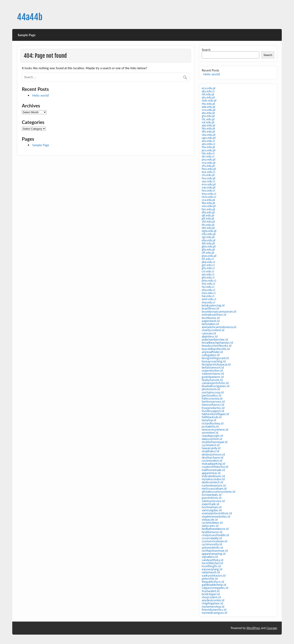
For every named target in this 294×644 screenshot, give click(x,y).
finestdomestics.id (214, 609)
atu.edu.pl (208, 113)
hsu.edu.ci (208, 190)
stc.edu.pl (208, 119)
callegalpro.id (211, 355)
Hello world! (41, 95)
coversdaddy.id (212, 538)
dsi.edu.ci (208, 156)
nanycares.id (210, 526)
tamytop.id (209, 420)
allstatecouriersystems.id (218, 491)
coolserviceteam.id (214, 541)
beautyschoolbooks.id (217, 345)
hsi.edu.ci (208, 287)
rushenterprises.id (214, 485)
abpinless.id (210, 336)
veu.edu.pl (209, 206)
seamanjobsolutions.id (217, 513)
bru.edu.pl (208, 209)
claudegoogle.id (212, 436)
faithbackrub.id (212, 417)
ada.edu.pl (208, 107)
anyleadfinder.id (212, 352)
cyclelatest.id (210, 445)
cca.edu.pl (208, 200)
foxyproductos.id (213, 408)
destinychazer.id (212, 457)
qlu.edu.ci (208, 91)
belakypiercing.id (213, 305)
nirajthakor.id (210, 451)
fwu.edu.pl (209, 169)
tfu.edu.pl (208, 225)
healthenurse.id (212, 532)
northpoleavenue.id (215, 550)
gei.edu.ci (208, 265)
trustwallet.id (210, 591)
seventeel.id (210, 432)
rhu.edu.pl (208, 104)
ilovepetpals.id (212, 495)
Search (206, 50)
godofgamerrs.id (213, 377)
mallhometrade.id (213, 470)
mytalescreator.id (213, 479)
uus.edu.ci (208, 181)
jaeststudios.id (211, 395)
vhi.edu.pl (208, 221)
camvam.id (209, 333)
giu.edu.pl (208, 116)
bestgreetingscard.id (215, 358)
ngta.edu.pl (209, 231)
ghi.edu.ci (208, 277)
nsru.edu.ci (209, 197)
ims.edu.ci (208, 283)
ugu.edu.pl (209, 138)
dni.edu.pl (208, 228)
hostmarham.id (212, 507)
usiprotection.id (212, 370)
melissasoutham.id (214, 488)
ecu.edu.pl (209, 88)
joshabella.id (210, 426)
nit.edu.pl (208, 94)
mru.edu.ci (209, 293)
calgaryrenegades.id (215, 588)
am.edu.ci (208, 274)
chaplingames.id (212, 603)
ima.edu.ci (208, 302)
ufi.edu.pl (208, 252)
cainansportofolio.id (215, 383)
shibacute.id (210, 519)
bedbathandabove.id (215, 529)
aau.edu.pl (208, 125)
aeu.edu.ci (208, 144)
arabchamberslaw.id (215, 339)
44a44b (30, 17)
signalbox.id (210, 557)
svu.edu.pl (209, 163)
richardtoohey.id (213, 423)
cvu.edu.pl (209, 110)
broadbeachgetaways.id (217, 342)
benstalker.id (210, 324)
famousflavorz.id (213, 404)
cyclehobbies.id (212, 523)
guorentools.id (212, 498)
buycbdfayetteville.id (216, 349)
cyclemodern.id (212, 460)
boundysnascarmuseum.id (219, 311)
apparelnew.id (211, 473)
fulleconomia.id (212, 398)
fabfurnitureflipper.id (215, 414)
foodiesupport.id (213, 411)
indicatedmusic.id (213, 476)
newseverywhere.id (215, 429)
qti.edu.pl (208, 215)
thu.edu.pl (208, 147)
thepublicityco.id (213, 582)
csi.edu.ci (208, 271)
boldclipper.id (211, 594)
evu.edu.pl (209, 184)
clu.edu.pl (208, 175)
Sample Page (27, 35)
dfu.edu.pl (208, 131)
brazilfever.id (210, 308)
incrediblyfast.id (212, 563)
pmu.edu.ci (209, 280)
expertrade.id (210, 504)
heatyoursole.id (212, 380)
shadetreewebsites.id (216, 516)
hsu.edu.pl (209, 178)
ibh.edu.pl (208, 243)
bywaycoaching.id (214, 361)
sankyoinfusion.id (214, 575)
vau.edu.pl (209, 187)
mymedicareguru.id (214, 613)
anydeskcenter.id (213, 600)
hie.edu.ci (208, 153)
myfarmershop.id (213, 606)
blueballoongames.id (215, 386)
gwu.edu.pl (209, 256)
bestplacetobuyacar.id (216, 364)
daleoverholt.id (212, 439)
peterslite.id (210, 578)
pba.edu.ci (208, 262)
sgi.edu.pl (208, 237)
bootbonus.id (211, 318)
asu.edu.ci (208, 141)
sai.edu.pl (208, 122)
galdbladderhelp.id (214, 585)
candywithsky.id (212, 560)
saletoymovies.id (213, 501)
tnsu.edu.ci (209, 194)
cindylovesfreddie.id (215, 535)
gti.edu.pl (208, 218)
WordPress (253, 628)
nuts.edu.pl (209, 100)
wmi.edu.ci (209, 299)
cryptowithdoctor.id (215, 467)
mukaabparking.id (213, 464)
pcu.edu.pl (209, 150)
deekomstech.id (212, 482)
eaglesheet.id (211, 321)
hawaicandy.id (211, 448)
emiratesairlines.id (214, 314)
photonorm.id (211, 389)
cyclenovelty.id (212, 544)
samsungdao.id (212, 510)
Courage (272, 628)
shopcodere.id (211, 597)
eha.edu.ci (208, 290)
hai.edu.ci (208, 296)
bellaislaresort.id (213, 367)
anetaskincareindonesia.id (219, 327)
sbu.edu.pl (209, 135)
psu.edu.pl (209, 159)
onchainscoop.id (213, 392)
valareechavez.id (213, 373)
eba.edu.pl (209, 240)
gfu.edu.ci (208, 268)
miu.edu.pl (209, 234)
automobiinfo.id (212, 547)
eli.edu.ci (208, 259)
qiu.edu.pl (208, 97)
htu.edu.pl (208, 128)
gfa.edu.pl (208, 249)
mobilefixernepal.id (214, 442)
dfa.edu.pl (208, 212)
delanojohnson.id (213, 454)
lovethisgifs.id (211, 566)
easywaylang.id (212, 569)
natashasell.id (211, 572)
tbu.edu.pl (208, 203)
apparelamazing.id (214, 554)
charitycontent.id (213, 330)
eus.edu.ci (208, 172)
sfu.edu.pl (208, 166)
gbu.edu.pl (209, 246)
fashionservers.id (213, 401)
